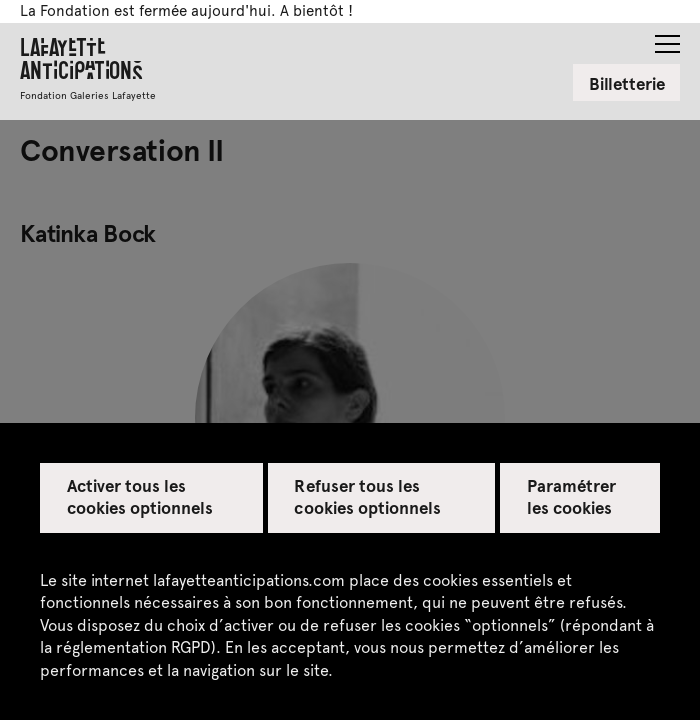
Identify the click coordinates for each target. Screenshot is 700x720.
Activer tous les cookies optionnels (140, 496)
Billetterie (627, 83)
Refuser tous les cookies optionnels (367, 496)
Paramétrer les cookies (571, 496)
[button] (667, 38)
